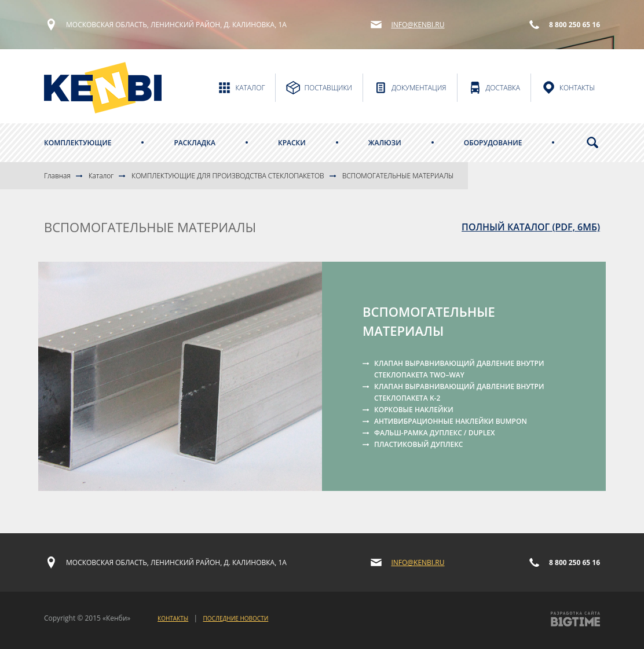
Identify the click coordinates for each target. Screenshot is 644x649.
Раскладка (195, 143)
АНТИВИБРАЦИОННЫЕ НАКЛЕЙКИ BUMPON (451, 421)
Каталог (101, 176)
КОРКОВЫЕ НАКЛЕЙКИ (414, 410)
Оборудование (493, 143)
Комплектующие (78, 143)
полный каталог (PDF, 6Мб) (531, 227)
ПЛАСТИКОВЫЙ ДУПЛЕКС (418, 444)
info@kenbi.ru (418, 25)
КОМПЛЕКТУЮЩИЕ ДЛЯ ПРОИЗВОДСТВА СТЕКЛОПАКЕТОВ (228, 176)
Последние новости (236, 618)
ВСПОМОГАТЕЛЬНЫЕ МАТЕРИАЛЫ (398, 176)
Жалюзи (385, 143)
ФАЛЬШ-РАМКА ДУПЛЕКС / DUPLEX (434, 433)
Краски (292, 143)
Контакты (173, 618)
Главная (57, 176)
